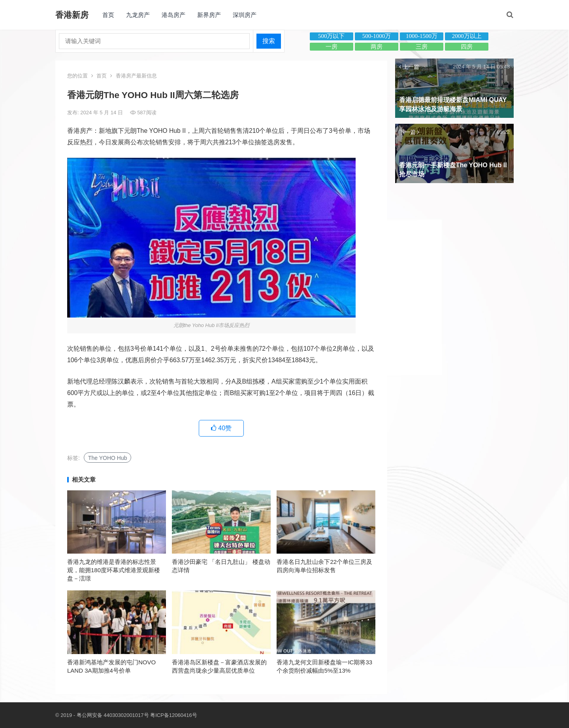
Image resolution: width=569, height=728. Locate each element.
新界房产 (209, 15)
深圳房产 (245, 15)
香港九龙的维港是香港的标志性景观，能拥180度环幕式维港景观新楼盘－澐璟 (114, 570)
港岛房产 (173, 15)
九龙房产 (138, 15)
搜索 (269, 41)
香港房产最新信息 (136, 76)
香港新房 (72, 15)
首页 (108, 15)
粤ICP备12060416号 (174, 715)
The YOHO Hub (108, 458)
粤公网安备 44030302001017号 (113, 715)
